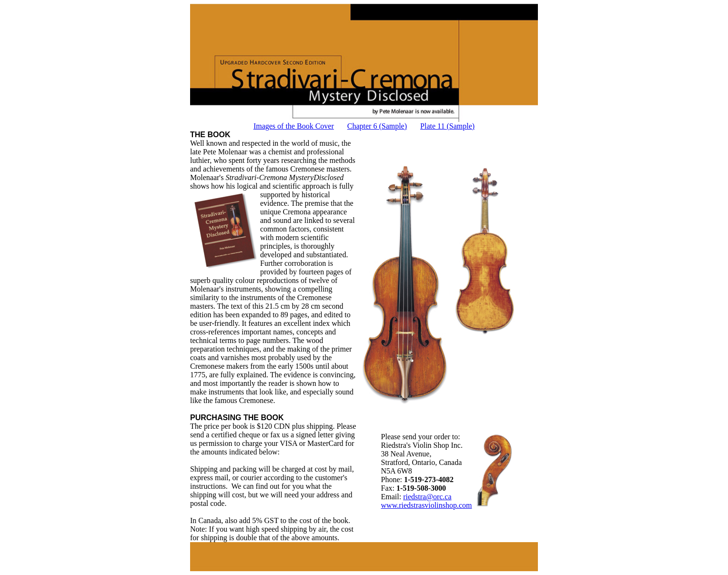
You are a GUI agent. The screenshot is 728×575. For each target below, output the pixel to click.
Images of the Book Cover (294, 126)
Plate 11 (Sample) (447, 126)
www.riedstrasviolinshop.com (427, 505)
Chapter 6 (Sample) (377, 126)
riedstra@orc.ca (427, 497)
